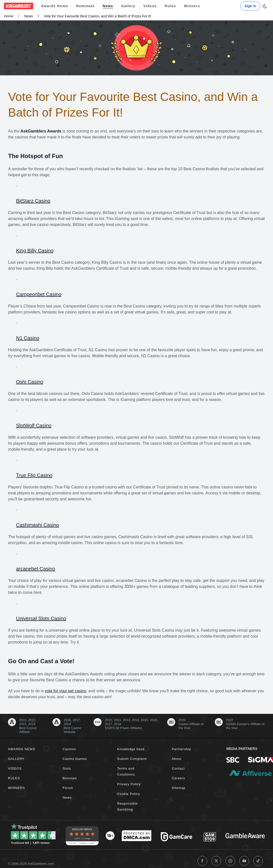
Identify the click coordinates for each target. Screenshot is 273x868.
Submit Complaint (132, 759)
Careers (178, 778)
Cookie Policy (129, 794)
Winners (192, 6)
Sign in (250, 6)
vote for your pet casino (65, 691)
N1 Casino (28, 338)
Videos (150, 6)
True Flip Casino (34, 475)
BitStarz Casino (33, 201)
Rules (170, 6)
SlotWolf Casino (34, 426)
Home (9, 16)
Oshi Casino (30, 382)
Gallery (128, 6)
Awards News (22, 749)
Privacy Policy (129, 784)
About (177, 759)
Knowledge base (131, 749)
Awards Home (55, 6)
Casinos (69, 749)
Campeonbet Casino (39, 294)
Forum (68, 788)
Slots (67, 768)
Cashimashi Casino (38, 525)
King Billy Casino (35, 251)
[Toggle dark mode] (265, 6)
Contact (178, 768)
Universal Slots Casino (41, 618)
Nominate (85, 6)
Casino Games (75, 759)
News (108, 6)
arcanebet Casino (36, 569)
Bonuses (70, 778)
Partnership (181, 749)
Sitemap (179, 788)
